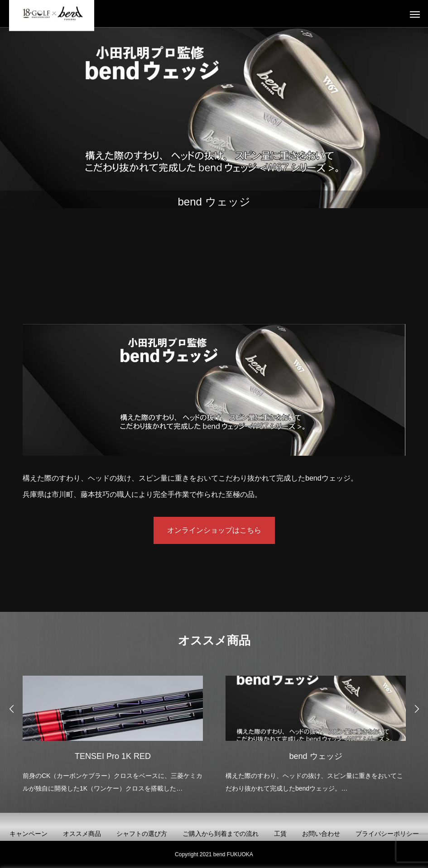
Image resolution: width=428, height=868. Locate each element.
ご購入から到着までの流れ (221, 834)
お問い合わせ (321, 834)
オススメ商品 (82, 834)
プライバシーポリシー (387, 834)
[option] (113, 732)
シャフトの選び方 (142, 834)
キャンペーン (29, 834)
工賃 (280, 834)
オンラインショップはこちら (214, 530)
